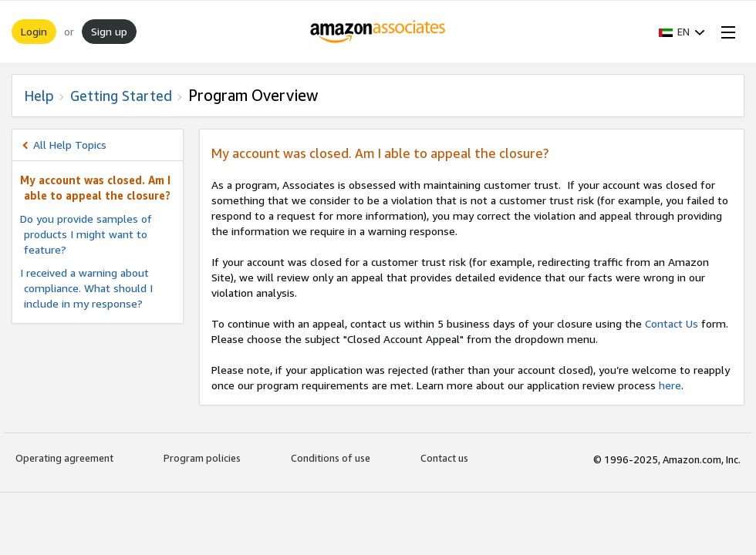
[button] (682, 32)
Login (34, 31)
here (670, 385)
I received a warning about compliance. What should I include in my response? (86, 288)
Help (39, 96)
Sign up (109, 31)
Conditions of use (331, 458)
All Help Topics (70, 145)
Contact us (444, 458)
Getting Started (121, 96)
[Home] (378, 32)
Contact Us (672, 323)
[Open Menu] (725, 32)
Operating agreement (64, 458)
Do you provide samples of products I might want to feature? (86, 234)
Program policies (202, 458)
